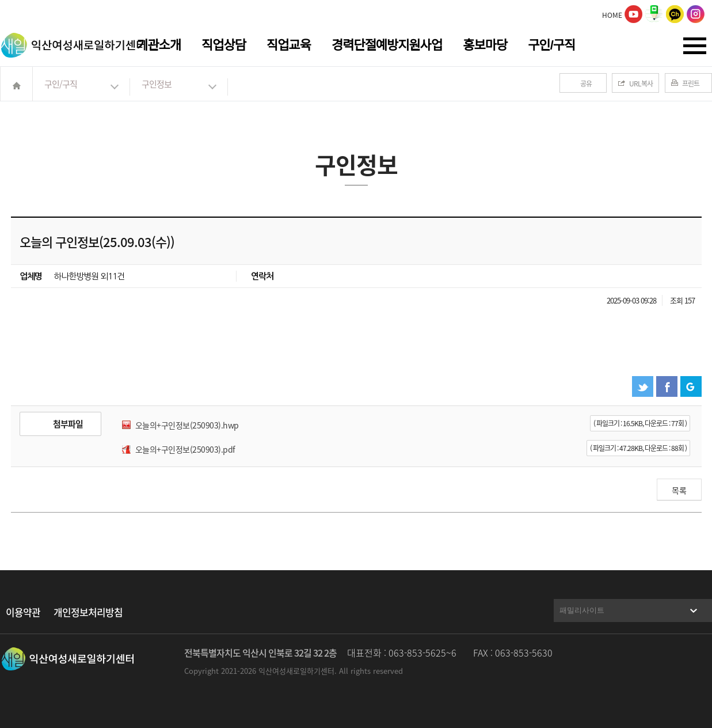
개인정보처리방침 (88, 612)
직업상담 (224, 45)
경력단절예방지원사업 (387, 45)
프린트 (691, 84)
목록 (679, 490)
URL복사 (641, 84)
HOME (612, 15)
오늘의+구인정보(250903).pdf (185, 449)
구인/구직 (551, 45)
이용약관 (23, 612)
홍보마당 (485, 45)
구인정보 (157, 84)
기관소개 (159, 45)
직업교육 (289, 45)
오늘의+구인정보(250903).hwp (187, 425)
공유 (586, 84)
